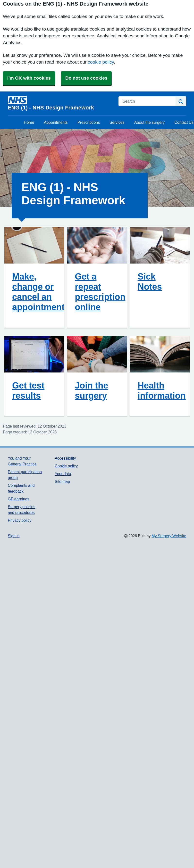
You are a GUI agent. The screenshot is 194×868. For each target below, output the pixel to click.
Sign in (14, 536)
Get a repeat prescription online (100, 292)
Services (117, 122)
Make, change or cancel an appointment (38, 292)
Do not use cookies (86, 78)
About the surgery (149, 122)
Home (29, 122)
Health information (162, 390)
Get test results (28, 390)
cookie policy (101, 62)
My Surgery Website (169, 536)
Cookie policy (66, 466)
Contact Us (184, 122)
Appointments (56, 122)
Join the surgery (91, 390)
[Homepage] (60, 103)
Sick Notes (150, 281)
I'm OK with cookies (29, 78)
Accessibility (65, 458)
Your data (63, 474)
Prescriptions (89, 122)
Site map (62, 481)
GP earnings (19, 499)
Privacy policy (20, 520)
